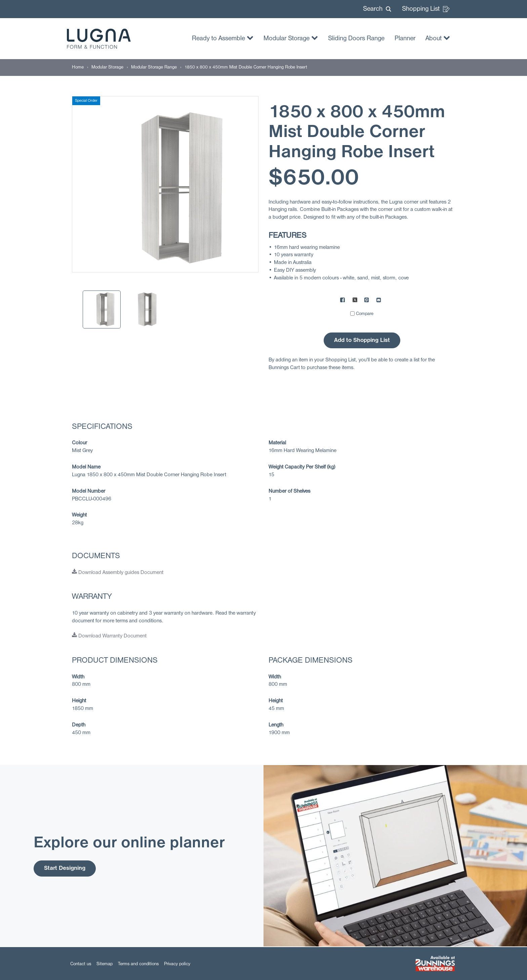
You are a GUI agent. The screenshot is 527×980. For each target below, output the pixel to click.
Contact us (81, 964)
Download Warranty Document (109, 636)
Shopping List (426, 9)
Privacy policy (177, 964)
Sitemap (105, 964)
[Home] (78, 67)
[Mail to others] (379, 301)
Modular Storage (291, 38)
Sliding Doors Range (356, 39)
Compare (365, 314)
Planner (405, 39)
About (438, 38)
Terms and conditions (138, 964)
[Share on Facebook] (343, 301)
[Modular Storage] (107, 67)
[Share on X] (355, 301)
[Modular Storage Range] (154, 67)
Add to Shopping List (362, 340)
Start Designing (65, 868)
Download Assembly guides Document (118, 573)
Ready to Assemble (223, 38)
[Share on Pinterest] (367, 301)
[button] (377, 9)
